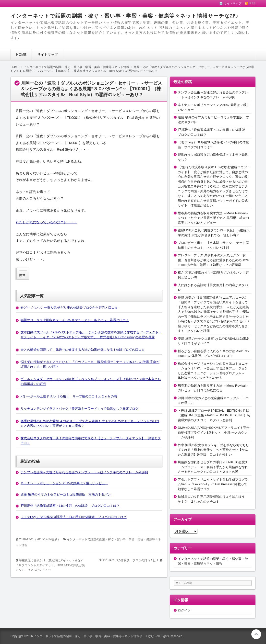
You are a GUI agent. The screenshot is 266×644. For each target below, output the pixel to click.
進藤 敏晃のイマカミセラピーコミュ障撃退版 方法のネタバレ (66, 494)
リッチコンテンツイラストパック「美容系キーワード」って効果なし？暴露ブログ (79, 409)
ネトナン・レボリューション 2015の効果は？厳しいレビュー (64, 483)
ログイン (184, 610)
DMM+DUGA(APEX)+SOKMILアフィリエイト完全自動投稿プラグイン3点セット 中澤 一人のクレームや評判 (214, 432)
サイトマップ (48, 55)
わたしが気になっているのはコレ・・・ (47, 222)
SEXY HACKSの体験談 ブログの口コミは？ (129, 560)
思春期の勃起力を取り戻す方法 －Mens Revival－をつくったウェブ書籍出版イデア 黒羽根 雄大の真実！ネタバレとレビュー (213, 218)
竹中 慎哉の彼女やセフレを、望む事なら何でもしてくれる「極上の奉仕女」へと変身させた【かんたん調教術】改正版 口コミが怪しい (213, 450)
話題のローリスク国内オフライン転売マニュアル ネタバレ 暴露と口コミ (75, 320)
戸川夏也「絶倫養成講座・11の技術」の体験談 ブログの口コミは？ (70, 506)
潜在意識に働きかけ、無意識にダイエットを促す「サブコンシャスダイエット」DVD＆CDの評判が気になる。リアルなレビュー (50, 565)
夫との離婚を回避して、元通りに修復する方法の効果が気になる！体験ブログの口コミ (83, 350)
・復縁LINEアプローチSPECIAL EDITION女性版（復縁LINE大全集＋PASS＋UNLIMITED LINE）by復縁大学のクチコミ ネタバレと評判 (214, 415)
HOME (21, 55)
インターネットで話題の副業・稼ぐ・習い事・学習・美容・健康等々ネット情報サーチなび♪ (124, 16)
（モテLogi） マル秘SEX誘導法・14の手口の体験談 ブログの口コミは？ (74, 517)
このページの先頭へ (256, 634)
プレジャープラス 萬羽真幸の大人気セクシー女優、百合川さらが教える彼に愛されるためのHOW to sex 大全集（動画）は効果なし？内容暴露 (214, 260)
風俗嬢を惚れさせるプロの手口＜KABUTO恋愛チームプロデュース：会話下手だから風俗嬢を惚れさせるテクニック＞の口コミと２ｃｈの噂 (213, 467)
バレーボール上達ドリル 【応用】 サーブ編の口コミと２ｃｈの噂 (69, 396)
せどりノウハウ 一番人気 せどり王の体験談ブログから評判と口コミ (69, 308)
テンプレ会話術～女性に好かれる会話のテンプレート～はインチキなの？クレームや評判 (84, 472)
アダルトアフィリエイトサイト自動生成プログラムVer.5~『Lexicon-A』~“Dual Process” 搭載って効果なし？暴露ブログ (213, 484)
